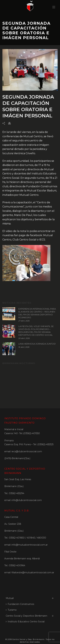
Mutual (10, 598)
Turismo (11, 610)
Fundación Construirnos (20, 604)
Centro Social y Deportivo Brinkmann (26, 616)
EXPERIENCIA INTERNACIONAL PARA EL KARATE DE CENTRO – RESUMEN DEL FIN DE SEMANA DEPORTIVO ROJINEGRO (37, 313)
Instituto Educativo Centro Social (25, 622)
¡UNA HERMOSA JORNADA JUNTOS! (37, 344)
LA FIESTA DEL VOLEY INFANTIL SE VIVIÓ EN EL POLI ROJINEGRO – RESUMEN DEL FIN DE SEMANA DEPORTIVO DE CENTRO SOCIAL (36, 331)
